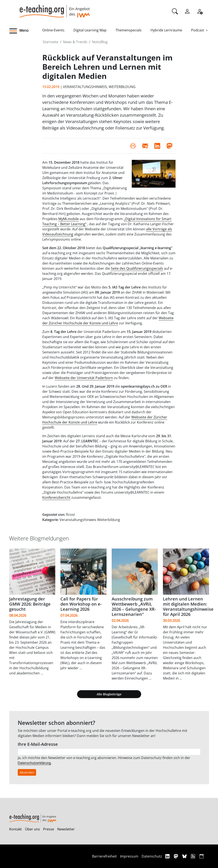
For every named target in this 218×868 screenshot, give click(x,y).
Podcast (198, 30)
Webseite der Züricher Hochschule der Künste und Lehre (108, 321)
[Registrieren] (200, 11)
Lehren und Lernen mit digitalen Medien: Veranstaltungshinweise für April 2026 (188, 607)
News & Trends (75, 42)
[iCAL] (202, 856)
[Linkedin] (168, 856)
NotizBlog (100, 42)
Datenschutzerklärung (34, 763)
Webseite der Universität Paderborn (84, 378)
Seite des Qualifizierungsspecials (137, 268)
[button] (26, 31)
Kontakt (15, 829)
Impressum (129, 856)
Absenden (27, 772)
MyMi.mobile (69, 219)
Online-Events (53, 30)
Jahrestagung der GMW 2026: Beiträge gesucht (30, 604)
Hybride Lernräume (166, 30)
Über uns (32, 829)
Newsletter (66, 829)
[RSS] (194, 856)
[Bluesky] (185, 856)
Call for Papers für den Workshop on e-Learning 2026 (81, 604)
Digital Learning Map (90, 30)
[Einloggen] (187, 11)
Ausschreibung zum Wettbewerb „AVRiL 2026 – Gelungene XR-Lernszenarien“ (134, 607)
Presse (49, 829)
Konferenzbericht (56, 497)
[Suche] (175, 11)
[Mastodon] (176, 856)
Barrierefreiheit (104, 856)
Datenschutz (152, 856)
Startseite (50, 42)
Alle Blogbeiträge (109, 694)
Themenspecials (129, 30)
